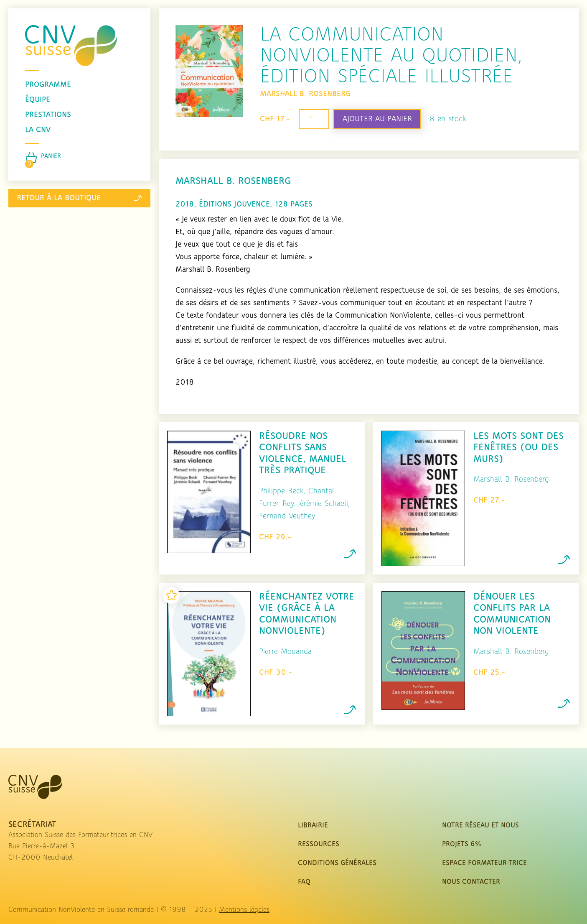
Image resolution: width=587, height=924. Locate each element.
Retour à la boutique (79, 198)
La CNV (38, 130)
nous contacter (471, 882)
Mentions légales (244, 910)
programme (48, 85)
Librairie (313, 826)
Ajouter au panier (377, 119)
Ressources (319, 844)
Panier (51, 156)
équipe (38, 100)
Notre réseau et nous (480, 826)
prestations (48, 115)
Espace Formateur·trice (484, 863)
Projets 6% (461, 844)
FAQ (304, 882)
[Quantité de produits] (314, 119)
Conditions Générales (337, 863)
